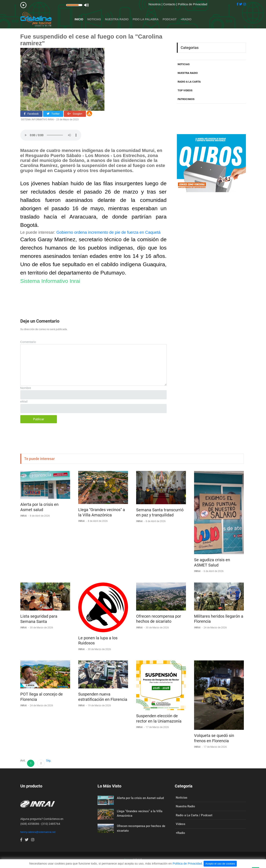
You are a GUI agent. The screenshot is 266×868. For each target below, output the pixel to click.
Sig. (49, 760)
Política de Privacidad (192, 4)
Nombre (26, 388)
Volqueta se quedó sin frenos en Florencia (214, 738)
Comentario (28, 342)
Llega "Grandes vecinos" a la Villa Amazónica (102, 512)
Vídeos (181, 824)
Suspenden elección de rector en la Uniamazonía (159, 718)
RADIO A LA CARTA (189, 82)
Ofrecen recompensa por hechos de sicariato (159, 619)
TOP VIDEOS (185, 90)
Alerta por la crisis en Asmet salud (39, 507)
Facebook (31, 114)
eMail (24, 401)
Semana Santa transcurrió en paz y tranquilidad (160, 513)
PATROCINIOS (186, 99)
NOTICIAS (184, 64)
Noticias (94, 19)
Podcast (169, 19)
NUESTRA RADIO (188, 73)
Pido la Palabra (146, 19)
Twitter (53, 114)
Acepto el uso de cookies (220, 864)
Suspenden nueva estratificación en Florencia (103, 697)
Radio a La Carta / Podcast (194, 815)
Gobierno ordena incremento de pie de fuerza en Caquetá (108, 232)
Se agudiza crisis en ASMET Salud (212, 562)
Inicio (79, 19)
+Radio (186, 19)
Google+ (75, 114)
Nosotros (155, 4)
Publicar (39, 419)
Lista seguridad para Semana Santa (39, 619)
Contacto (170, 4)
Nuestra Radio (117, 19)
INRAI (24, 516)
